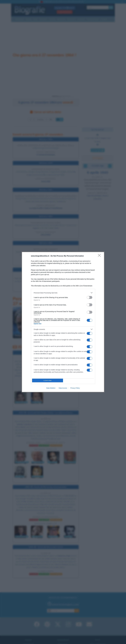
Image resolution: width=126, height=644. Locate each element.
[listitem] (63, 293)
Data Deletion (51, 388)
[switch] (90, 297)
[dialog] (63, 322)
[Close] (100, 256)
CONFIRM (48, 381)
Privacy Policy (75, 388)
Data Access (63, 388)
